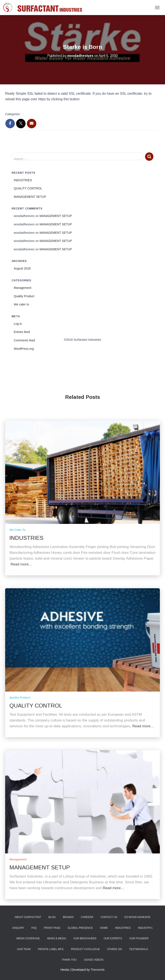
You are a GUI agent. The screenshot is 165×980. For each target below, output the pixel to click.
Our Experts (113, 938)
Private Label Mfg (51, 949)
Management (23, 288)
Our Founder (139, 938)
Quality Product (24, 296)
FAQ (34, 928)
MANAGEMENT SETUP (30, 197)
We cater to (21, 304)
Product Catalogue (85, 949)
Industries (123, 928)
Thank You (69, 960)
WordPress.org (24, 349)
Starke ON (114, 949)
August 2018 (22, 268)
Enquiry (18, 928)
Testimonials (139, 949)
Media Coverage (28, 938)
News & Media (57, 938)
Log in (18, 324)
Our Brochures (85, 938)
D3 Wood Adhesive (137, 917)
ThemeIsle (98, 970)
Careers (87, 917)
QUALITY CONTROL (28, 188)
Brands (68, 917)
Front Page (52, 928)
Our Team (24, 949)
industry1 (145, 928)
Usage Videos (94, 960)
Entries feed (22, 332)
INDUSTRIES (23, 180)
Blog (52, 917)
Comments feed (24, 340)
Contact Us (109, 917)
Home (104, 928)
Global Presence (80, 928)
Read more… (21, 564)
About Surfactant (28, 917)
